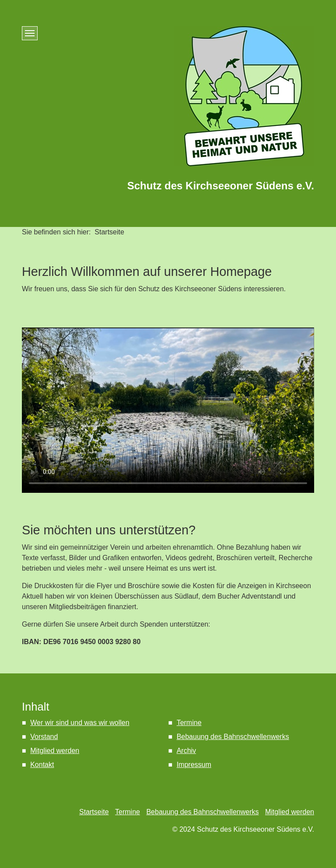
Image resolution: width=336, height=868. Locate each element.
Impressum (194, 765)
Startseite (94, 812)
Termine (189, 723)
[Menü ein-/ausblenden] (30, 33)
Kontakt (42, 765)
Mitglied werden (55, 751)
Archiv (186, 751)
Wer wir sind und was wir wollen (80, 723)
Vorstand (44, 737)
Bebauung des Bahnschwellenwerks (233, 737)
